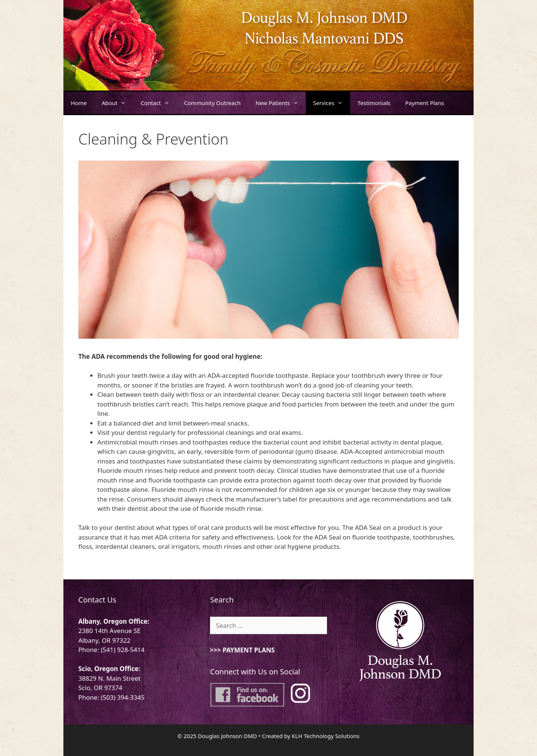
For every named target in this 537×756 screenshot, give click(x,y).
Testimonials (374, 103)
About (118, 103)
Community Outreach (213, 103)
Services (332, 103)
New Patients (280, 103)
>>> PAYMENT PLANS (242, 650)
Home (79, 103)
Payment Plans (425, 103)
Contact (158, 103)
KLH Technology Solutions (326, 736)
